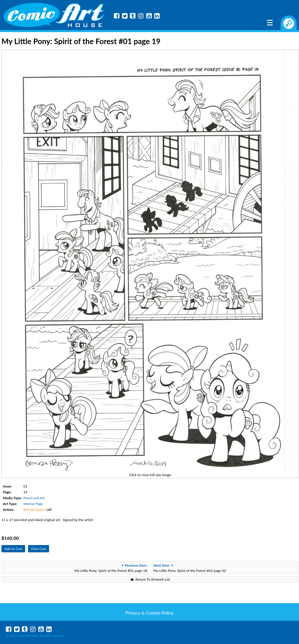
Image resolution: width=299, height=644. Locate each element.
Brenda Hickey (34, 510)
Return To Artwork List (153, 579)
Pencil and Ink (34, 498)
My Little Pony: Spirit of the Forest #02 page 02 (190, 568)
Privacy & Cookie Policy (149, 613)
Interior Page (33, 504)
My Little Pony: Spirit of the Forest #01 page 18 (111, 568)
